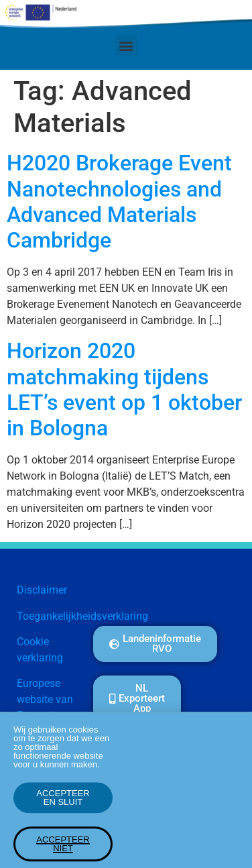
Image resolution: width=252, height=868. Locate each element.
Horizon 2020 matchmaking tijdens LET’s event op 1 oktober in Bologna (124, 389)
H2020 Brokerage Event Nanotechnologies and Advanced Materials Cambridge (119, 202)
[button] (126, 45)
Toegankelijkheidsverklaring (82, 616)
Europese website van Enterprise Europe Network (45, 715)
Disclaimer (42, 590)
